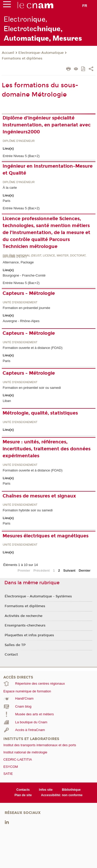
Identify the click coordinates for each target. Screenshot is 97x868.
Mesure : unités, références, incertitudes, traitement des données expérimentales (47, 449)
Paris (6, 201)
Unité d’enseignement (20, 302)
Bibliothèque (71, 790)
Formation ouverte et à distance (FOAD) (32, 348)
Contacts (23, 790)
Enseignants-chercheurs (25, 625)
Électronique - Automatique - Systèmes (38, 596)
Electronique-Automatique (41, 53)
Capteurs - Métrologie (29, 293)
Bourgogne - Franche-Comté (24, 275)
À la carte (10, 188)
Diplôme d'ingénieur (19, 141)
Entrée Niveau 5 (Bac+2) (21, 156)
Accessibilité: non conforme (62, 795)
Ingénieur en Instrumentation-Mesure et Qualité (48, 170)
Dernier (85, 570)
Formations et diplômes (22, 58)
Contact (11, 655)
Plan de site (23, 795)
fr (85, 6)
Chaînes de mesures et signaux (39, 496)
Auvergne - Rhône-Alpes (21, 321)
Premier (24, 570)
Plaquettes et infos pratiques (29, 635)
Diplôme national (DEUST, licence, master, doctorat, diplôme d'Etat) (44, 256)
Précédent (42, 570)
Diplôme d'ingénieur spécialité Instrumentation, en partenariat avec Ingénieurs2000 (47, 125)
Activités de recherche (24, 616)
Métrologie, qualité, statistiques (40, 413)
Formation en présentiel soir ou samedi (32, 388)
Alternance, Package (18, 262)
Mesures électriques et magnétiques (46, 536)
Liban (7, 401)
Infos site (46, 790)
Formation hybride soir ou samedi (28, 510)
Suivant (69, 570)
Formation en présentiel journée (26, 308)
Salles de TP (15, 645)
